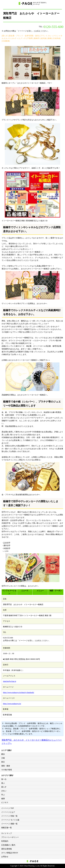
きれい (4, 791)
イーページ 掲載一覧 (9, 824)
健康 (3, 799)
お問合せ (5, 857)
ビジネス (5, 802)
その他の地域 (7, 770)
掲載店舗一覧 (7, 828)
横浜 (3, 754)
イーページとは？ (8, 812)
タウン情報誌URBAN (10, 853)
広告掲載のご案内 (8, 845)
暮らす (4, 787)
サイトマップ (7, 833)
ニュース (25, 591)
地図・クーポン (56, 591)
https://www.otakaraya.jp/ (12, 704)
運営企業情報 (7, 849)
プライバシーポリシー (10, 837)
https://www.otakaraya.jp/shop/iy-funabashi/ (19, 692)
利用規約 (5, 841)
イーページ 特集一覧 (9, 816)
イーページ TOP (8, 808)
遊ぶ (3, 783)
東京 (3, 762)
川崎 (3, 758)
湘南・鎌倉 (6, 766)
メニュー (40, 591)
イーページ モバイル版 (10, 820)
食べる (4, 779)
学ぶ (3, 795)
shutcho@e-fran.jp (10, 681)
